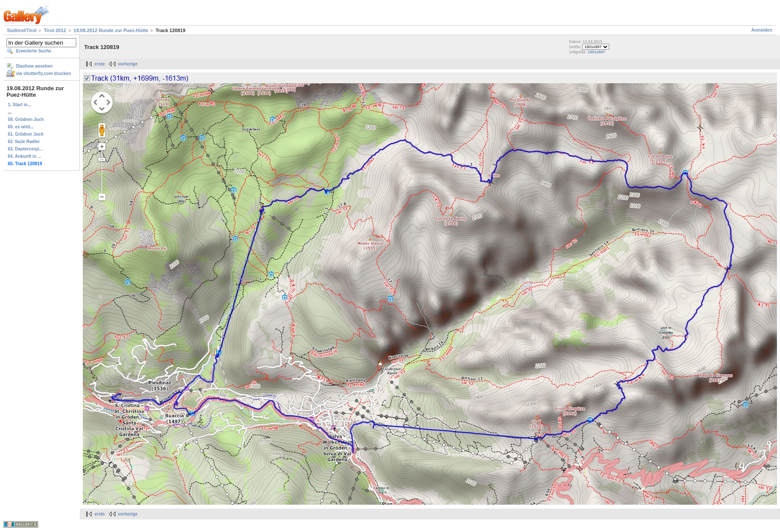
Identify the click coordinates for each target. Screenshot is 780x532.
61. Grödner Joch (26, 134)
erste (100, 64)
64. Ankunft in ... (24, 156)
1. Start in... (20, 105)
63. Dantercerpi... (25, 149)
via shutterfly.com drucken (44, 73)
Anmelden (762, 30)
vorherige (128, 64)
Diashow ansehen (34, 66)
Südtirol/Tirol (22, 30)
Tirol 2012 (55, 30)
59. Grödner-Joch (26, 119)
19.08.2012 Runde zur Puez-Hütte (111, 30)
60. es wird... (21, 127)
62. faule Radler (24, 142)
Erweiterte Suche (34, 51)
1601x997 (597, 52)
